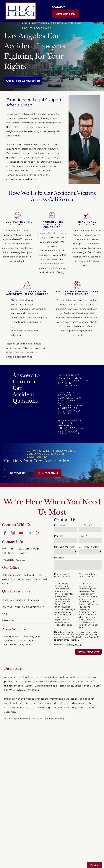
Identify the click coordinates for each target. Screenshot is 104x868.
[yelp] (37, 533)
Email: (82, 536)
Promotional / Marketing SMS (62, 575)
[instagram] (13, 533)
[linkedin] (29, 533)
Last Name (85, 525)
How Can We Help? (65, 547)
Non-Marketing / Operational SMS (88, 575)
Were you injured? (89, 547)
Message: (59, 558)
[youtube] (21, 533)
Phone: (58, 536)
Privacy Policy (74, 644)
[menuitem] (26, 600)
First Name (60, 525)
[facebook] (5, 533)
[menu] (98, 11)
